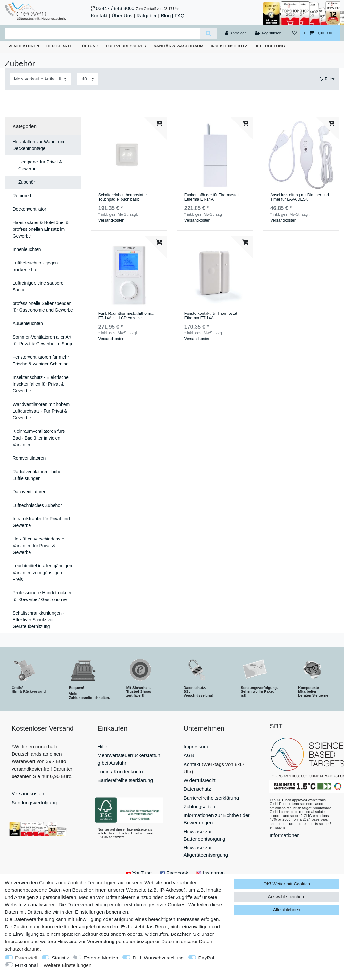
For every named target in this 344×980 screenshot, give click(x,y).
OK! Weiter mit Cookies (287, 884)
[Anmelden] (236, 33)
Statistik (60, 958)
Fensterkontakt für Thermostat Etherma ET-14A (211, 316)
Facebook (174, 873)
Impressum (196, 746)
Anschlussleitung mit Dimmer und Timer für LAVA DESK (300, 197)
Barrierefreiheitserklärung (125, 780)
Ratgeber (147, 16)
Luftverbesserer (126, 46)
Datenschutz (197, 789)
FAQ (180, 16)
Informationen (285, 835)
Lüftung (89, 46)
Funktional (26, 965)
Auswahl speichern (287, 897)
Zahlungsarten (199, 806)
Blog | (167, 16)
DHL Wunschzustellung (158, 958)
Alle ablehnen (287, 910)
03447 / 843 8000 (115, 8)
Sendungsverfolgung (34, 803)
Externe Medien (101, 958)
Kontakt (99, 16)
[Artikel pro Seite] (88, 79)
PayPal (206, 958)
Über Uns (122, 16)
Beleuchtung (270, 46)
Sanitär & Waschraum (178, 46)
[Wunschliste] (293, 33)
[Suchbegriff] (103, 33)
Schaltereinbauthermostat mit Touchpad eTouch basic (124, 197)
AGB (189, 755)
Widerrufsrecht (200, 780)
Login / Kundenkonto (120, 771)
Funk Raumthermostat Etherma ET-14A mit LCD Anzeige (126, 316)
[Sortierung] (40, 79)
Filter (327, 79)
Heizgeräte (59, 46)
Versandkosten (111, 220)
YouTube (139, 873)
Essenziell (26, 958)
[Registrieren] (268, 33)
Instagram (210, 873)
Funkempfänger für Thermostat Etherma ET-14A (212, 197)
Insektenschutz (229, 46)
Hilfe (102, 746)
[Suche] (209, 33)
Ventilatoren (24, 46)
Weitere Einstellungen (67, 965)
